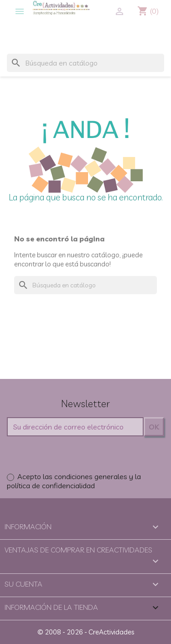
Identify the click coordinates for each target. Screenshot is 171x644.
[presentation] (76, 454)
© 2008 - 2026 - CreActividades (86, 632)
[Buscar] (85, 63)
